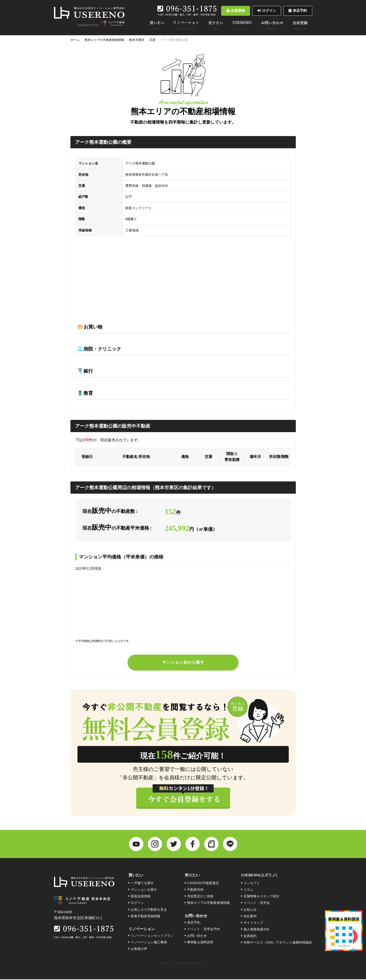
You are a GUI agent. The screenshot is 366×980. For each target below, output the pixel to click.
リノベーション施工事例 (149, 943)
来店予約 (296, 11)
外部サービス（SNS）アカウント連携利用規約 (278, 943)
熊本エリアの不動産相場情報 (104, 40)
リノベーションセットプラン (152, 937)
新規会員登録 (141, 897)
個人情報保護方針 (257, 930)
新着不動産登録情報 (146, 917)
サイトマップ (253, 923)
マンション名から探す (183, 663)
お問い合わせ (197, 937)
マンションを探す (144, 890)
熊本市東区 (137, 40)
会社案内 (250, 917)
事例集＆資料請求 (200, 943)
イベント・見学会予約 (204, 930)
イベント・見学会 (257, 904)
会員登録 (225, 11)
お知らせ (250, 910)
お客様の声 (139, 950)
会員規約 (250, 937)
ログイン (260, 11)
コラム (248, 890)
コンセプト (252, 884)
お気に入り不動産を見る (149, 910)
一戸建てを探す (142, 884)
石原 (152, 40)
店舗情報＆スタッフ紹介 (262, 897)
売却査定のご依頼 (200, 897)
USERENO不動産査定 (203, 884)
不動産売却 (195, 890)
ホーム (75, 40)
